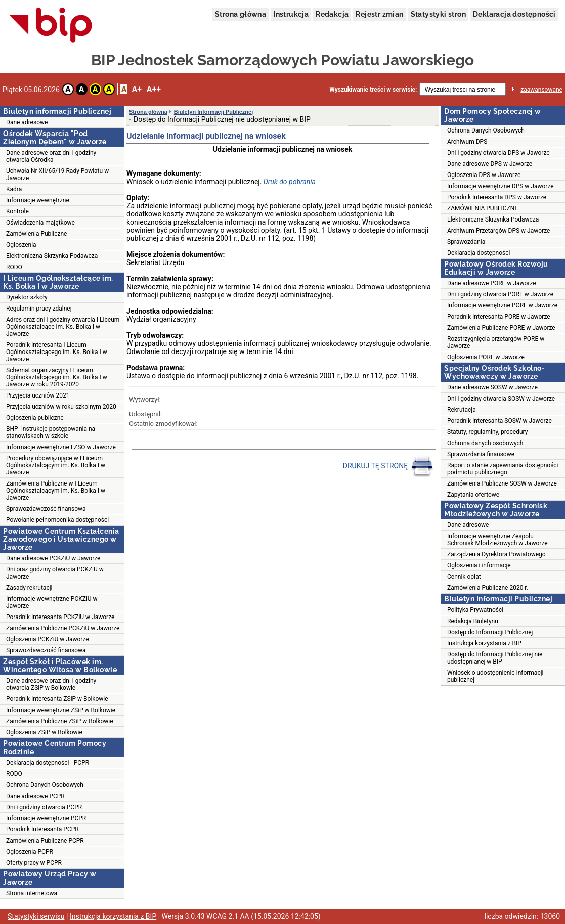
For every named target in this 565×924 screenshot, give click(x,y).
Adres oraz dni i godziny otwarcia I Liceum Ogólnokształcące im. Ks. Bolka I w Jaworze (63, 327)
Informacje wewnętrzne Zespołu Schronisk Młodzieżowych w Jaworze (497, 540)
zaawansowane (541, 90)
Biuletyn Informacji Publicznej (213, 112)
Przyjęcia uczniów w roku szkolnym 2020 (61, 407)
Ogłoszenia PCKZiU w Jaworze (48, 639)
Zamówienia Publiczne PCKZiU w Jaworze (63, 628)
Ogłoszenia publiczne (35, 418)
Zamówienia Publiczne (36, 234)
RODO (14, 267)
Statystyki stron (438, 14)
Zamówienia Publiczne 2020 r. (488, 588)
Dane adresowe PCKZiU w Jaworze (53, 558)
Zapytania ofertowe (473, 495)
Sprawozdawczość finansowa (46, 509)
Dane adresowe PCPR (35, 796)
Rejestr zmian (379, 14)
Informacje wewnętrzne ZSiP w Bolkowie (61, 710)
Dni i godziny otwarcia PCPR (44, 807)
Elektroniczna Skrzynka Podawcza (52, 256)
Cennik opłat (464, 577)
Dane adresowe (27, 122)
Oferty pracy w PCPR (34, 863)
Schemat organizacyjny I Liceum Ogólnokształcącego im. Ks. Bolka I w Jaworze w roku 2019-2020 (57, 377)
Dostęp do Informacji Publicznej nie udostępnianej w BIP (495, 658)
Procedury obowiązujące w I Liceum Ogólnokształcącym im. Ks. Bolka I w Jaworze (56, 465)
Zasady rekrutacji (29, 588)
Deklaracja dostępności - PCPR (48, 763)
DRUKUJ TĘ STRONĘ (388, 466)
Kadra (14, 189)
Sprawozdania (466, 242)
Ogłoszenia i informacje (479, 565)
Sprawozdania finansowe (481, 454)
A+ (136, 89)
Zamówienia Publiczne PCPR (45, 841)
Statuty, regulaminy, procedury (487, 432)
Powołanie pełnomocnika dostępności (57, 520)
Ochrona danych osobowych (485, 443)
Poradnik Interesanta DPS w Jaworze (497, 197)
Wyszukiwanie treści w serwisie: (373, 90)
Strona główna (241, 14)
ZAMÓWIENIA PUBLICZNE (483, 208)
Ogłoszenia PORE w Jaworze (486, 357)
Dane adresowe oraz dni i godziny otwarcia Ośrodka (51, 156)
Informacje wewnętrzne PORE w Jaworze (502, 305)
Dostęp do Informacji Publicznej (490, 632)
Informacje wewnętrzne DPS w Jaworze (501, 186)
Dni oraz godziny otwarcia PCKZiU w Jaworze (55, 573)
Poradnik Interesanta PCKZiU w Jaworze (60, 617)
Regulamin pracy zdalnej (39, 309)
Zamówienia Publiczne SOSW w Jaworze (502, 483)
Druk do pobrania (290, 182)
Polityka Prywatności (475, 610)
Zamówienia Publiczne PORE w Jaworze (501, 328)
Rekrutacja (462, 410)
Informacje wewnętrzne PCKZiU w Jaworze (52, 602)
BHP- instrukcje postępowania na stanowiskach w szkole (51, 432)
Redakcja (332, 14)
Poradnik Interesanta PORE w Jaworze (499, 317)
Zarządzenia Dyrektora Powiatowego (496, 554)
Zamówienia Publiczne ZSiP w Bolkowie (60, 721)
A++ (154, 89)
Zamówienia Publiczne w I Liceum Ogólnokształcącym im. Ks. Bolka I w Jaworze (56, 491)
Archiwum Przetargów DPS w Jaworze (498, 231)
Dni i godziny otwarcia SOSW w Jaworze (501, 399)
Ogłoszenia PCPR (30, 852)
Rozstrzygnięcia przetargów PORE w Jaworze (496, 342)
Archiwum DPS (467, 142)
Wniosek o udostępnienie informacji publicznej (495, 676)
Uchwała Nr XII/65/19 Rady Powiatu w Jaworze (57, 174)
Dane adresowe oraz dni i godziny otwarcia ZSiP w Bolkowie (51, 684)
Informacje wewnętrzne (38, 200)
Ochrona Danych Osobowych (45, 785)
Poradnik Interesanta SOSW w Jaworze (499, 421)
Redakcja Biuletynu (473, 621)
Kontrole (17, 211)
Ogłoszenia (21, 245)
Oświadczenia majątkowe (40, 223)
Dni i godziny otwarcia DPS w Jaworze (498, 153)
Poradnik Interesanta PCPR (42, 829)
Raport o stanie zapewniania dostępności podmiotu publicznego (503, 469)
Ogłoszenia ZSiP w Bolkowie (44, 732)
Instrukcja (291, 14)
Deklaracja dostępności (514, 14)
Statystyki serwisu (36, 916)
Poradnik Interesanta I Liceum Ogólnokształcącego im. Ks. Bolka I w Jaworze (57, 352)
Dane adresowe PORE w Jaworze (492, 283)
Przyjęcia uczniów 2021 (38, 395)
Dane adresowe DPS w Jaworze (490, 164)
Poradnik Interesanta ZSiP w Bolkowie (57, 699)
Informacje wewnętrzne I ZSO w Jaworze (61, 447)
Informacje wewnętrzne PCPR (46, 818)
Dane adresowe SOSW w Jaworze (492, 387)
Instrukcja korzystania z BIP (484, 643)
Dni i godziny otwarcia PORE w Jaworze (500, 294)
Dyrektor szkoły (27, 297)
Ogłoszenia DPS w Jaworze (484, 175)
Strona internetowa (32, 893)
